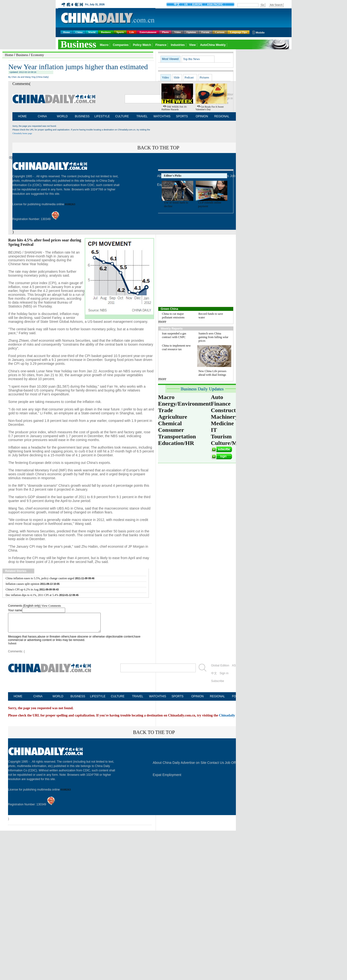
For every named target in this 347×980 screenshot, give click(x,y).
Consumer (171, 430)
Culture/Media (229, 443)
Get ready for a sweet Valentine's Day (209, 108)
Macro (166, 397)
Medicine (222, 423)
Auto (217, 397)
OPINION (202, 116)
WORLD (62, 116)
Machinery (224, 417)
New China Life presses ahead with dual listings (212, 373)
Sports (120, 32)
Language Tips (239, 32)
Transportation (177, 436)
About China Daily (166, 766)
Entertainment (148, 32)
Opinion (191, 32)
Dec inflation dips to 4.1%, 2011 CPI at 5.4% (32, 595)
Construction (227, 410)
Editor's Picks (173, 176)
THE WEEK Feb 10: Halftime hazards (174, 108)
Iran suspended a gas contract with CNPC (174, 335)
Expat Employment (167, 778)
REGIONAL (222, 116)
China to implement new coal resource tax (176, 347)
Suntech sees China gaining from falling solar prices (213, 337)
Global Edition (220, 669)
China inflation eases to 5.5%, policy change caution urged (40, 578)
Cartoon (220, 32)
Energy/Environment (184, 404)
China (79, 32)
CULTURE (122, 116)
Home (67, 32)
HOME (22, 116)
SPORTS (182, 116)
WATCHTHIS (162, 116)
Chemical (170, 423)
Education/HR (176, 443)
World (92, 32)
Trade (165, 410)
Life (132, 32)
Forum (205, 32)
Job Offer (232, 766)
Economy (37, 55)
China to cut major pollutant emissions (173, 316)
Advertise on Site (194, 766)
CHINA (42, 116)
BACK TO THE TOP (154, 736)
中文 (214, 677)
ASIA (235, 669)
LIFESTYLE (102, 116)
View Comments (51, 606)
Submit (12, 647)
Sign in (224, 677)
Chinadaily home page (22, 133)
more (162, 321)
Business (106, 32)
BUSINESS (82, 116)
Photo (165, 32)
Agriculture (173, 417)
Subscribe (218, 685)
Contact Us (216, 766)
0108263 (70, 204)
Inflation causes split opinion (22, 584)
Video (178, 32)
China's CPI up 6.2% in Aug (22, 589)
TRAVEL (142, 116)
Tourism (221, 436)
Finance (221, 404)
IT (214, 430)
